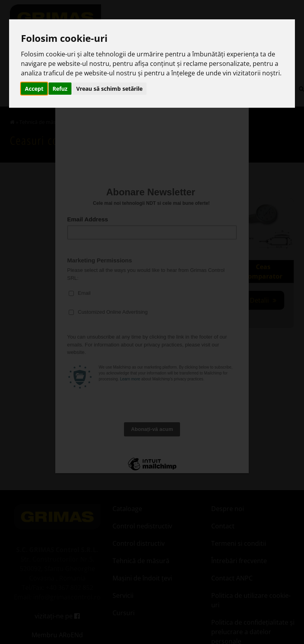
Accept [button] (34, 89)
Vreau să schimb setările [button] (109, 89)
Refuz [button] (60, 89)
